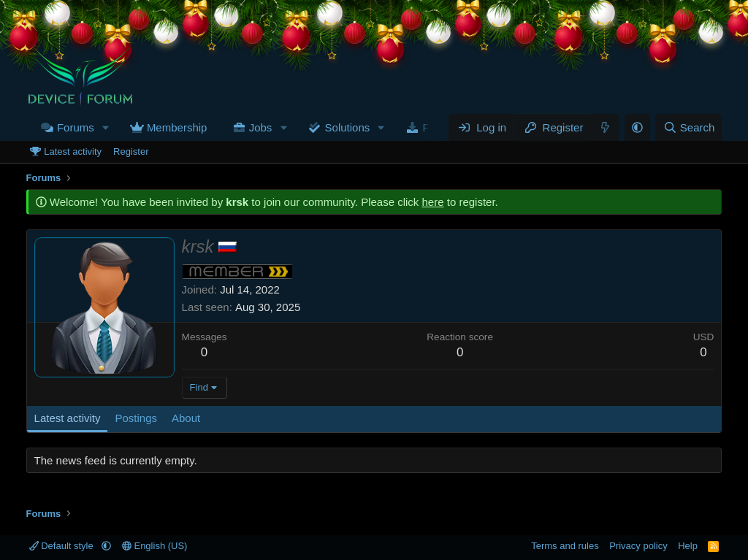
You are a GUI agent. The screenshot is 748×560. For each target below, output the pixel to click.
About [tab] (186, 418)
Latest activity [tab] (68, 418)
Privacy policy (638, 546)
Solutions (348, 127)
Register (131, 151)
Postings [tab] (136, 418)
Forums (76, 127)
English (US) (155, 546)
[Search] (688, 127)
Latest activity (73, 151)
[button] (106, 127)
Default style (63, 546)
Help (688, 546)
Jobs (261, 127)
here (433, 202)
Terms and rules (565, 546)
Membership (177, 127)
